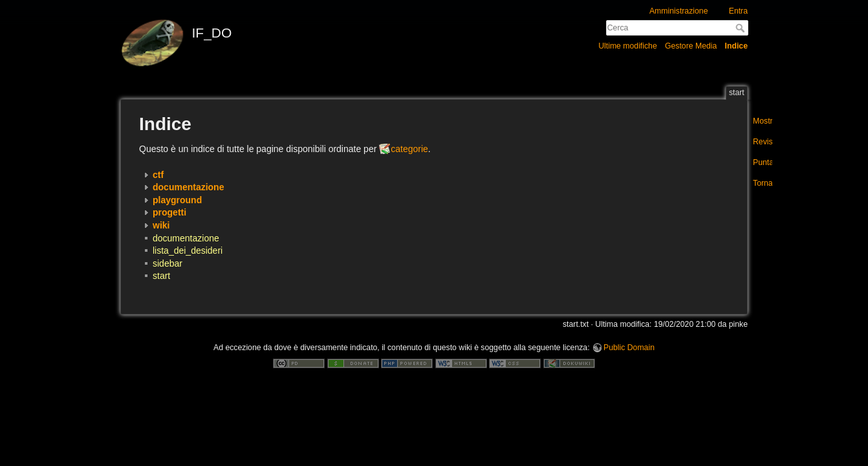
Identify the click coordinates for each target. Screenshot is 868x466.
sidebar (168, 263)
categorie (409, 149)
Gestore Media (691, 46)
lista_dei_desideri (188, 250)
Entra (738, 11)
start (161, 276)
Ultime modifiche (628, 46)
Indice (736, 46)
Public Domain (629, 348)
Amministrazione (679, 11)
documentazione (186, 238)
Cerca (742, 28)
